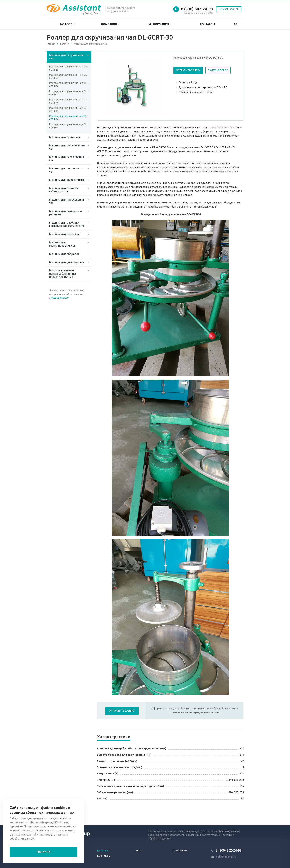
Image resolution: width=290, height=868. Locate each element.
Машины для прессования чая (66, 201)
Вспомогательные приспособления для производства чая (63, 274)
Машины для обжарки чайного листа (64, 190)
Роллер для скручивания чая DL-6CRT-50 (68, 85)
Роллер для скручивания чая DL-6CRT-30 (68, 118)
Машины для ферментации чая (67, 147)
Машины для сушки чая (64, 137)
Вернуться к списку (59, 813)
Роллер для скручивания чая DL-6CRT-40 (68, 101)
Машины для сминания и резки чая (65, 213)
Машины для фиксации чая (67, 180)
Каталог (67, 24)
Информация (160, 24)
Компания (110, 24)
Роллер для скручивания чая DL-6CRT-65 (68, 68)
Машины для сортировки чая (66, 170)
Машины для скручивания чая (66, 57)
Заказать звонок (229, 9)
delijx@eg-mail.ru (226, 857)
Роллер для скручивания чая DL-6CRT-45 (68, 93)
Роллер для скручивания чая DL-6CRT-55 (68, 76)
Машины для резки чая (64, 234)
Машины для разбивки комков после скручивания (67, 224)
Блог (139, 851)
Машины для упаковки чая (66, 262)
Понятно (43, 852)
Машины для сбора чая (64, 254)
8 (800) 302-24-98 (197, 9)
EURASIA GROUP (59, 298)
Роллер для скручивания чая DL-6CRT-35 (68, 109)
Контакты (208, 24)
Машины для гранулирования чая (62, 244)
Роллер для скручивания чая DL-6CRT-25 (68, 126)
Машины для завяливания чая (66, 159)
